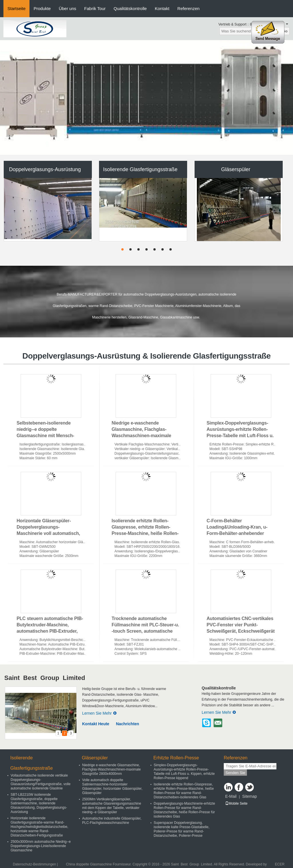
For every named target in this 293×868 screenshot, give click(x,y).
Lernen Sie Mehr (99, 713)
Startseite (16, 8)
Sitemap (249, 796)
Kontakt (162, 8)
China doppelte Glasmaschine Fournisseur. (99, 864)
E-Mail (231, 796)
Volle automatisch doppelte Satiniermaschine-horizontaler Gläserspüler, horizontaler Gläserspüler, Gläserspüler (112, 786)
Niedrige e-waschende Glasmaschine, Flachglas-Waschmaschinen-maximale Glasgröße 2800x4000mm (111, 769)
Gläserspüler (236, 169)
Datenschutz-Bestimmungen (34, 864)
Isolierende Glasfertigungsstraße (140, 169)
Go (285, 31)
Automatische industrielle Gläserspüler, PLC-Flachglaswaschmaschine (112, 821)
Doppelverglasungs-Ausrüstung (45, 169)
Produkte (42, 8)
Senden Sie (235, 773)
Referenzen (189, 8)
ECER (280, 864)
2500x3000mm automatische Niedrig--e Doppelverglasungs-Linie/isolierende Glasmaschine (41, 846)
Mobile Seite (236, 804)
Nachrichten (127, 724)
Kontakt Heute (96, 724)
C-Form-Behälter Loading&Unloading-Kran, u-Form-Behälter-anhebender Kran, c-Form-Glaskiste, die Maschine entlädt (237, 533)
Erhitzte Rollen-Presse (176, 758)
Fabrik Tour (95, 8)
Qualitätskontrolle (130, 8)
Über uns (67, 8)
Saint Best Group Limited (45, 678)
